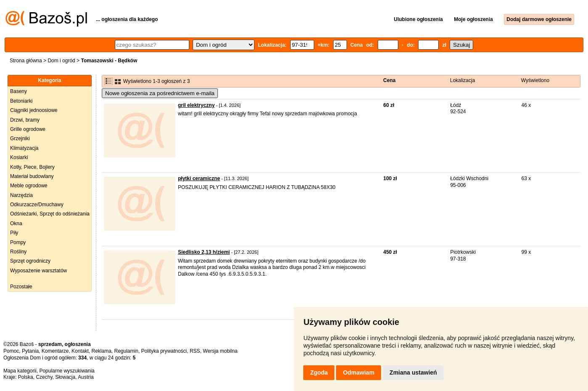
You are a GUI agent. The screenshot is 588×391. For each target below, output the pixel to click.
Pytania (30, 351)
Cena (389, 80)
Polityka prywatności (164, 351)
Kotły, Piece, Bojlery (32, 167)
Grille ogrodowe (28, 129)
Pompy (18, 242)
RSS (195, 351)
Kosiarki (19, 157)
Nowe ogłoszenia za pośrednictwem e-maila (160, 93)
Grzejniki (20, 138)
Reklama (101, 351)
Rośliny (18, 252)
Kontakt (80, 351)
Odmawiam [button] (359, 372)
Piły (14, 233)
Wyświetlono (535, 80)
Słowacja (65, 377)
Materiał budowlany (32, 176)
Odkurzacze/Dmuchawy (37, 205)
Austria (86, 377)
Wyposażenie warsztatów (38, 271)
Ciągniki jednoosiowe (34, 110)
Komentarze (55, 351)
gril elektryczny (196, 105)
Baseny (19, 91)
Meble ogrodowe (29, 186)
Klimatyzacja (24, 148)
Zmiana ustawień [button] (413, 372)
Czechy (44, 377)
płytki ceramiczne (199, 178)
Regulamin (126, 351)
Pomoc (11, 351)
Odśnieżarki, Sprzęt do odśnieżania (50, 214)
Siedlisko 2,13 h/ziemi (204, 252)
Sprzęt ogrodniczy (30, 261)
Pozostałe (21, 287)
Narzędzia (21, 195)
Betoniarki (21, 101)
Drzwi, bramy (25, 120)
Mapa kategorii (20, 371)
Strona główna (26, 61)
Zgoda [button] (319, 372)
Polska (26, 377)
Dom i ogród (61, 61)
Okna (16, 223)
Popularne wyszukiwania (67, 371)
